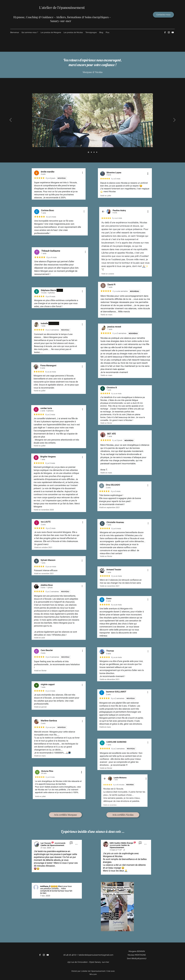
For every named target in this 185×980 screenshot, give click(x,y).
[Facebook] (165, 32)
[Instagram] (169, 32)
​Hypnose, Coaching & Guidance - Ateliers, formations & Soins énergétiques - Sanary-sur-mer (62, 19)
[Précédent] (11, 120)
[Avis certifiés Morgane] (65, 815)
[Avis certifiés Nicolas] (123, 815)
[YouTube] (173, 32)
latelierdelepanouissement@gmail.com (96, 955)
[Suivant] (174, 120)
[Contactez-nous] (163, 15)
